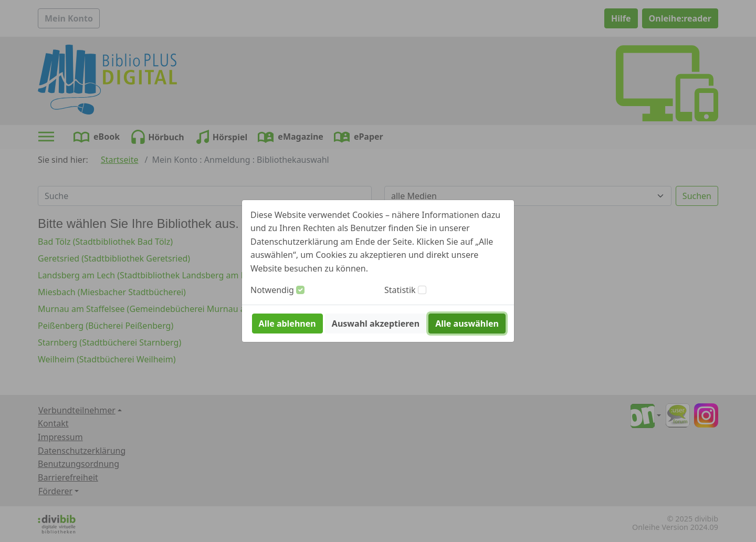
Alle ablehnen (287, 324)
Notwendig (272, 290)
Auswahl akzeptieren (376, 324)
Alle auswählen (467, 324)
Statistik (400, 290)
